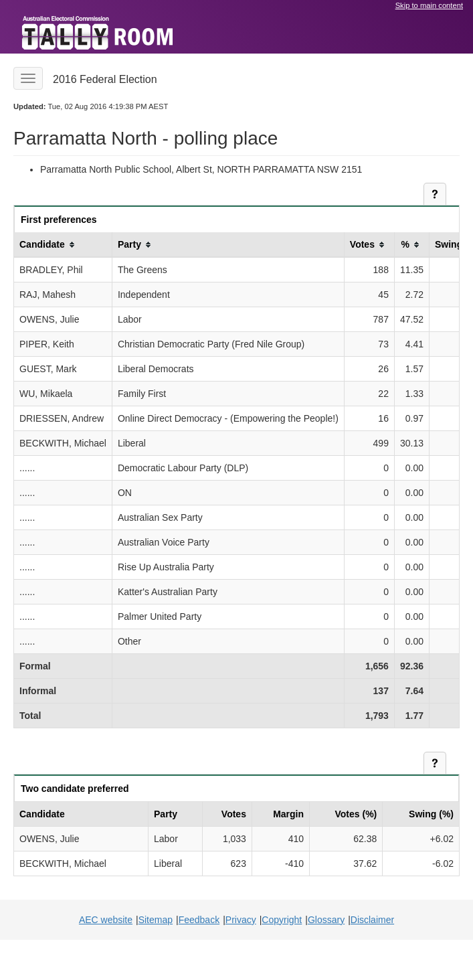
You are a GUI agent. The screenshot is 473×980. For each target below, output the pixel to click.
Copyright (282, 920)
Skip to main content (429, 5)
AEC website (106, 920)
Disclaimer (372, 920)
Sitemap (156, 920)
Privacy (241, 920)
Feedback (199, 920)
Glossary (326, 920)
